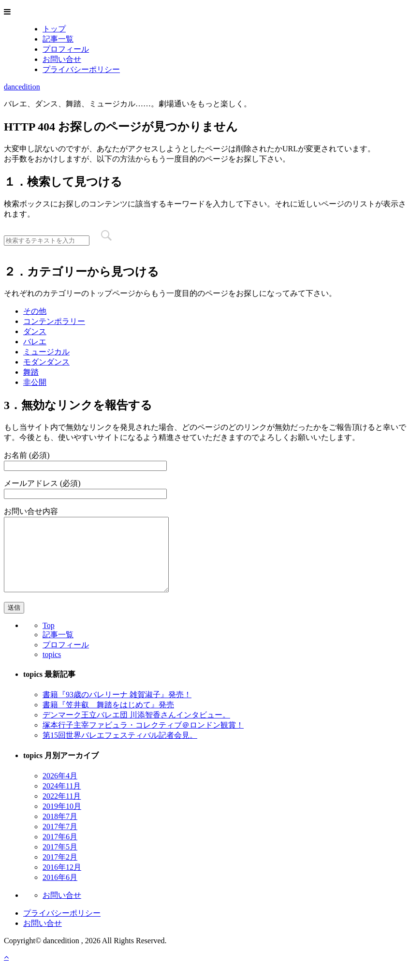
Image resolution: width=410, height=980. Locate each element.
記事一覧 (58, 39)
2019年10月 (62, 821)
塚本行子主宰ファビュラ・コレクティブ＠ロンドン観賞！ (143, 739)
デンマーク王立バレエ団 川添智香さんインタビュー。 (136, 729)
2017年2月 (60, 871)
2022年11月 (62, 811)
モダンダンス (46, 362)
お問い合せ (62, 59)
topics (52, 669)
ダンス (35, 331)
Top (49, 640)
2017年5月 (60, 861)
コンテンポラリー (54, 321)
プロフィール (66, 49)
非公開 (35, 382)
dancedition (22, 87)
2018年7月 (60, 831)
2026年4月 (60, 790)
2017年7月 (60, 841)
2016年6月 (60, 892)
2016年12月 (62, 882)
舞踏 (31, 372)
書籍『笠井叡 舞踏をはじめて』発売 (108, 719)
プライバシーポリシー (81, 69)
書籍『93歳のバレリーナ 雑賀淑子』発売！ (117, 709)
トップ (54, 29)
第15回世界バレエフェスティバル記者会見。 (120, 750)
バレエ (35, 342)
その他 (35, 311)
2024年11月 (62, 800)
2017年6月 (60, 851)
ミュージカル (46, 352)
